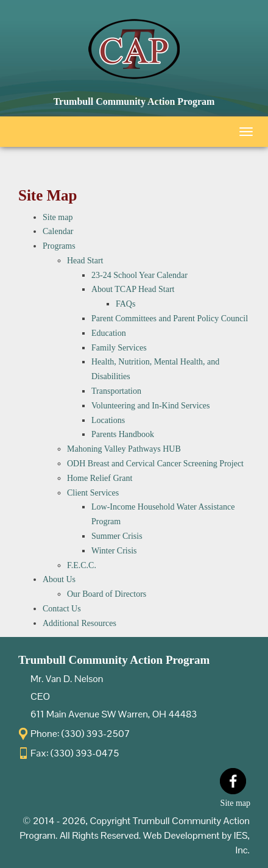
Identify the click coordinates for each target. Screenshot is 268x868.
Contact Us (62, 609)
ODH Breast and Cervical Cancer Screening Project (155, 464)
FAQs (125, 304)
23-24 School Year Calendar (139, 275)
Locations (108, 420)
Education (109, 333)
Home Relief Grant (100, 478)
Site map (58, 217)
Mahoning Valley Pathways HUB (124, 449)
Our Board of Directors (107, 594)
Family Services (119, 348)
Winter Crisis (114, 551)
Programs (59, 246)
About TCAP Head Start (133, 289)
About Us (59, 579)
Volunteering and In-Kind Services (151, 406)
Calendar (58, 231)
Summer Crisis (117, 536)
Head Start (85, 261)
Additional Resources (79, 623)
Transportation (116, 391)
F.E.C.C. (82, 565)
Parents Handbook (123, 434)
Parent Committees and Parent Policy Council (170, 318)
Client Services (93, 493)
